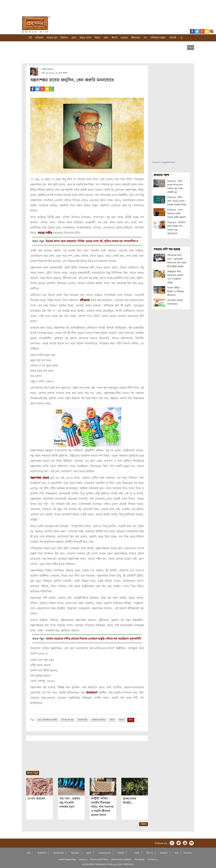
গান (145, 38)
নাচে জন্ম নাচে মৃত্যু (67, 719)
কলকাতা (39, 38)
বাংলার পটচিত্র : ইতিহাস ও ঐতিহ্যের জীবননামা (176, 292)
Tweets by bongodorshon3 (164, 162)
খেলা (106, 38)
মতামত (124, 38)
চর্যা (30, 38)
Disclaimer (140, 859)
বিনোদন (64, 38)
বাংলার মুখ (52, 38)
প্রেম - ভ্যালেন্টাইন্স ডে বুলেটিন (47, 719)
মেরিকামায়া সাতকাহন (98, 719)
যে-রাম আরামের (36, 798)
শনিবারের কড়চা (158, 38)
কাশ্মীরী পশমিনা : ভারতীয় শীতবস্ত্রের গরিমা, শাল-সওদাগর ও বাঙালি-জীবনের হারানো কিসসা (102, 806)
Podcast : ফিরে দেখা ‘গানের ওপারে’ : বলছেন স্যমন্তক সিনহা (177, 201)
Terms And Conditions (121, 859)
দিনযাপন (188, 853)
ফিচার (97, 38)
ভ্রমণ (74, 38)
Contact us (152, 859)
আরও (144, 824)
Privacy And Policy (99, 859)
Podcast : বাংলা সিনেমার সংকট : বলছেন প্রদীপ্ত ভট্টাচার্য (176, 214)
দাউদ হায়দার (47, 69)
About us (83, 859)
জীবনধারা (136, 38)
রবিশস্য (112, 719)
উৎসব (114, 38)
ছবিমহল (122, 719)
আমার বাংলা (85, 38)
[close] (191, 47)
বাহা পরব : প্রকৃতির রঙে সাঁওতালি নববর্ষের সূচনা (70, 802)
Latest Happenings (67, 859)
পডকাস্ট (173, 38)
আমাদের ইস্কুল (83, 719)
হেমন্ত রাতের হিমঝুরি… (129, 800)
